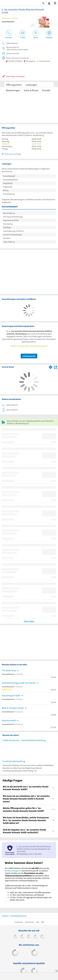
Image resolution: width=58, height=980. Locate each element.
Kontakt (46, 90)
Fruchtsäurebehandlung (14, 761)
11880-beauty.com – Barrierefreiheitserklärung (24, 740)
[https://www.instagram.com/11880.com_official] (29, 937)
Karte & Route (31, 90)
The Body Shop (9, 670)
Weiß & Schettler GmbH (13, 708)
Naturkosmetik (9, 720)
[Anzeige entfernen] (56, 971)
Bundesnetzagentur (13, 871)
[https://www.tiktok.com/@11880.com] (22, 937)
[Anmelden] (49, 3)
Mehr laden (29, 621)
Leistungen (31, 85)
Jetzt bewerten (29, 356)
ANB (43, 922)
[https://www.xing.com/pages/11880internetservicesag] (36, 937)
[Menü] (55, 3)
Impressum (19, 922)
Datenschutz (30, 922)
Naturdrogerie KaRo (11, 695)
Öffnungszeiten (14, 85)
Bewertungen (13, 90)
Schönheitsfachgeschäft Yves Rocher (19, 683)
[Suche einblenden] (43, 3)
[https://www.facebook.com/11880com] (16, 937)
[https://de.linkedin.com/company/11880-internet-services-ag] (42, 937)
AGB (38, 922)
